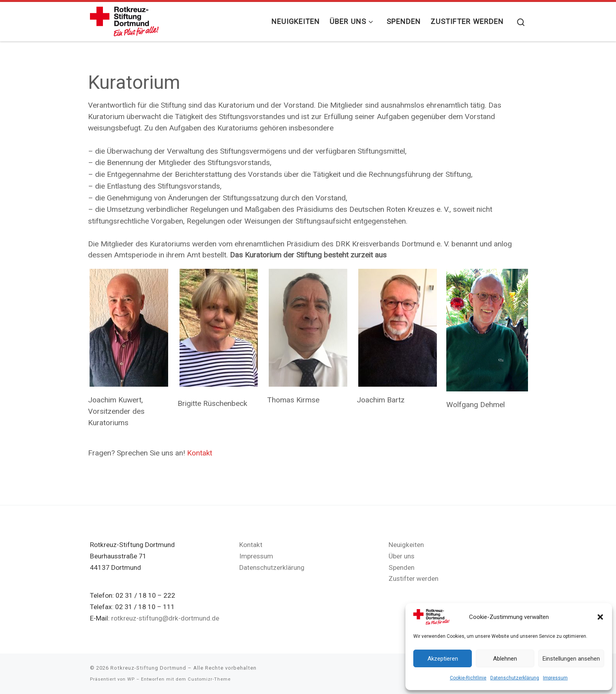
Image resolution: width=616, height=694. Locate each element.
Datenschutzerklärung (515, 678)
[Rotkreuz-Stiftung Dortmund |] (124, 20)
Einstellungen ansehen (571, 659)
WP (131, 679)
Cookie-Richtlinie (468, 678)
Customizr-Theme (209, 679)
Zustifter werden (413, 578)
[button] (600, 617)
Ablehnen (505, 659)
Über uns (401, 556)
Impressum (555, 678)
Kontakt (200, 453)
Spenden (401, 567)
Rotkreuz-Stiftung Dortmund (148, 668)
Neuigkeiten (406, 545)
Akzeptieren (443, 659)
